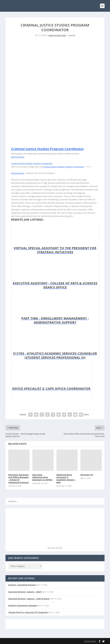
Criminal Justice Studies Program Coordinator (48, 149)
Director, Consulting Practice (22, 585)
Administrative (18, 157)
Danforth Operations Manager (23, 605)
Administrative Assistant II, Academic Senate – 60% (66, 479)
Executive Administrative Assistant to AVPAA (42, 477)
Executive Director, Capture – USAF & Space (29, 599)
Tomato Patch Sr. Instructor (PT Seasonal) (28, 612)
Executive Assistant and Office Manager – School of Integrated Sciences (18, 479)
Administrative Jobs (57, 35)
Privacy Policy (90, 641)
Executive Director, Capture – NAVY (25, 592)
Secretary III (87, 475)
